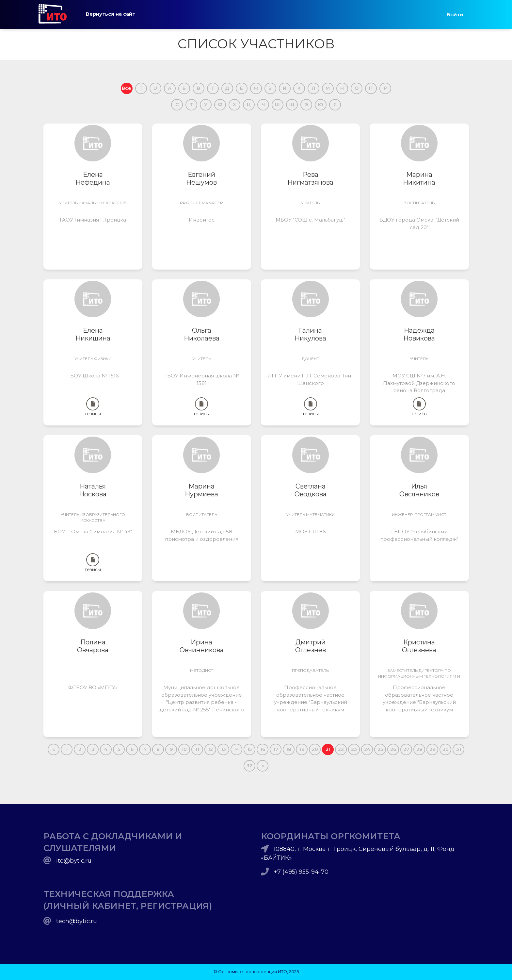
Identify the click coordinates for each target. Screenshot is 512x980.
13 (224, 749)
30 (446, 749)
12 (210, 749)
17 (276, 749)
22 (341, 749)
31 (459, 749)
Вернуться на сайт (111, 14)
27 (406, 749)
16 (263, 749)
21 (328, 749)
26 (393, 749)
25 (380, 749)
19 (302, 749)
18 (289, 749)
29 (432, 749)
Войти (455, 15)
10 (184, 749)
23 (354, 749)
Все (127, 88)
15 (249, 749)
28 (419, 749)
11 (197, 749)
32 (249, 766)
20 (315, 749)
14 (236, 749)
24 (367, 749)
